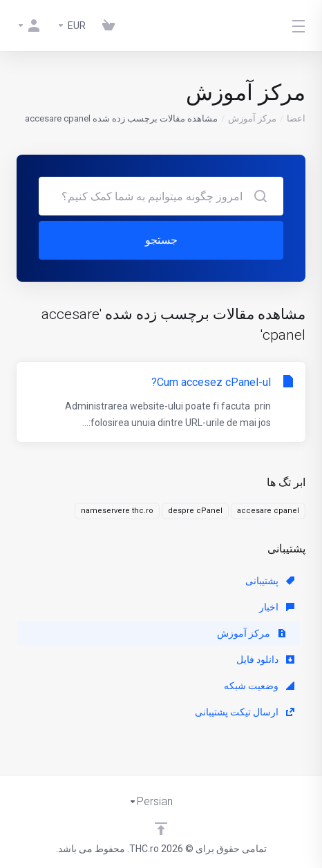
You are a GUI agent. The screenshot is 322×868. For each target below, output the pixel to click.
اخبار (277, 607)
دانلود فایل (265, 659)
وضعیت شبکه (259, 686)
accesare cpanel (268, 511)
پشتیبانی (270, 581)
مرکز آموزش (252, 118)
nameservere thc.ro (117, 511)
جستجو (161, 240)
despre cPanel (195, 511)
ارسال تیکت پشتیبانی (245, 712)
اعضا (296, 118)
